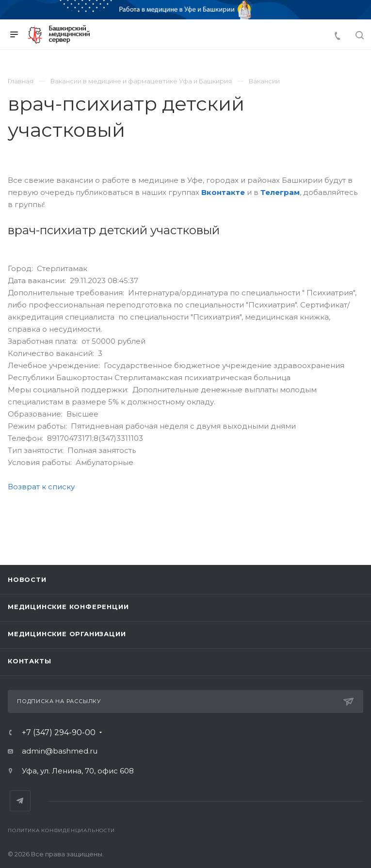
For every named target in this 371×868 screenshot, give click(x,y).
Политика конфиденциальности (61, 830)
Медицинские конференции (68, 607)
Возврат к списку (41, 487)
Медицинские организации (67, 634)
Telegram (20, 801)
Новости (27, 579)
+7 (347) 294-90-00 (59, 733)
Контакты (29, 661)
